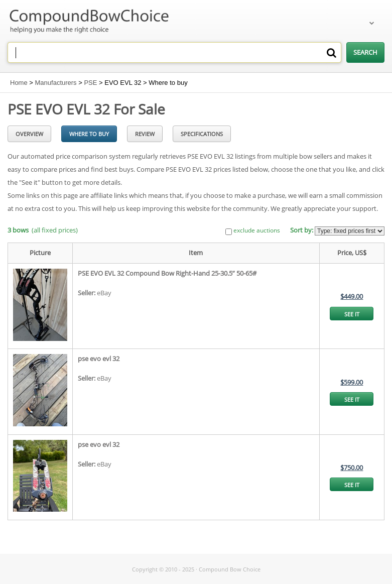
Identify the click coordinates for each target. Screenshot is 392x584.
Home (19, 83)
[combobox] (174, 52)
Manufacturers (56, 83)
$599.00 (352, 382)
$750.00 (352, 468)
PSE (90, 83)
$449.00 (352, 296)
